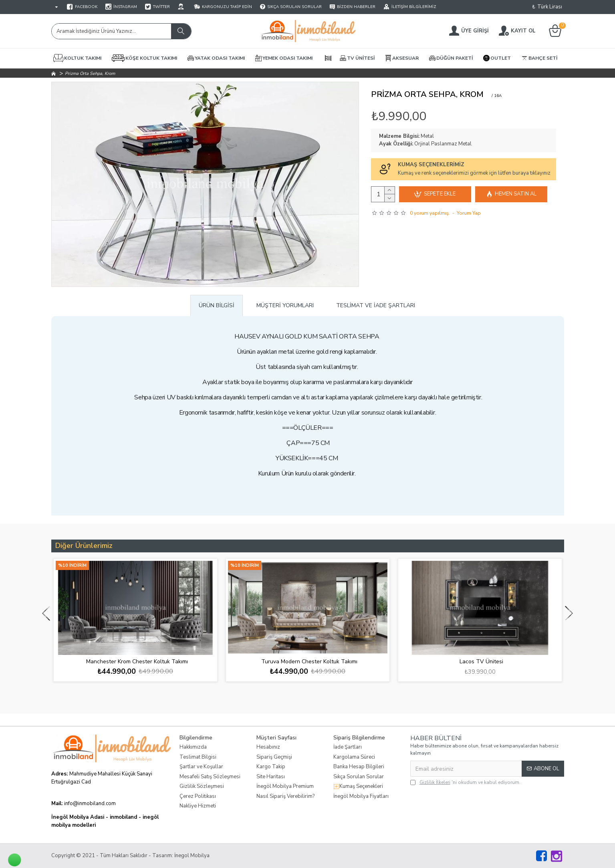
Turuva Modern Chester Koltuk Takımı (309, 662)
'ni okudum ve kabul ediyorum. (465, 782)
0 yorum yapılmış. (430, 213)
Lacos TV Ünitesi (481, 662)
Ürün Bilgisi (217, 305)
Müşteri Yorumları (285, 305)
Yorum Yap (469, 213)
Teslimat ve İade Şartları (376, 305)
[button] (46, 613)
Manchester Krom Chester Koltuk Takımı (137, 662)
